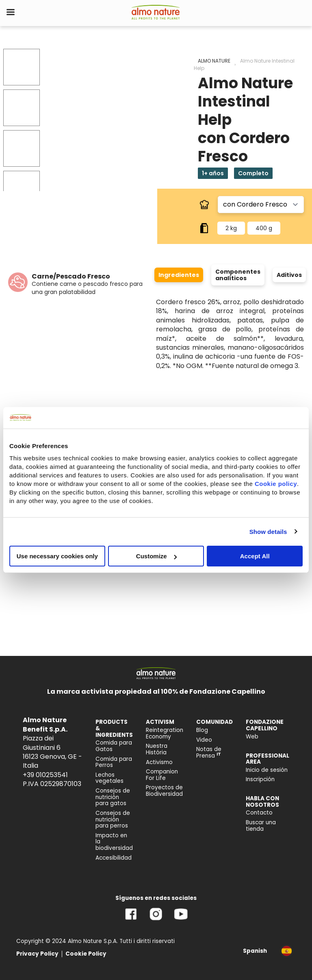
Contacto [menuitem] (259, 813)
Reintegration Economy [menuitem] (165, 733)
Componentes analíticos (238, 275)
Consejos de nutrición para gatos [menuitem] (113, 797)
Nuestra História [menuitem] (157, 749)
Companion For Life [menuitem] (162, 775)
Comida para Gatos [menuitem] (114, 746)
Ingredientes (179, 275)
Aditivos (289, 275)
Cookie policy (276, 484)
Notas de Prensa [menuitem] (209, 752)
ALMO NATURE (214, 61)
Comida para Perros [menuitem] (114, 762)
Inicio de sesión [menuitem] (267, 770)
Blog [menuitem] (202, 730)
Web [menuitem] (252, 737)
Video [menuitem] (204, 740)
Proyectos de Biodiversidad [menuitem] (164, 791)
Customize (156, 556)
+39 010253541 (45, 775)
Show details (268, 531)
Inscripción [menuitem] (260, 779)
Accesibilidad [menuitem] (114, 858)
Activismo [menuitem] (159, 762)
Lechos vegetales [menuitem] (109, 778)
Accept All (255, 556)
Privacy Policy (37, 954)
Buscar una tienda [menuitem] (261, 826)
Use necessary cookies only (57, 556)
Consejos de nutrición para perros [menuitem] (113, 819)
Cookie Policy (86, 954)
